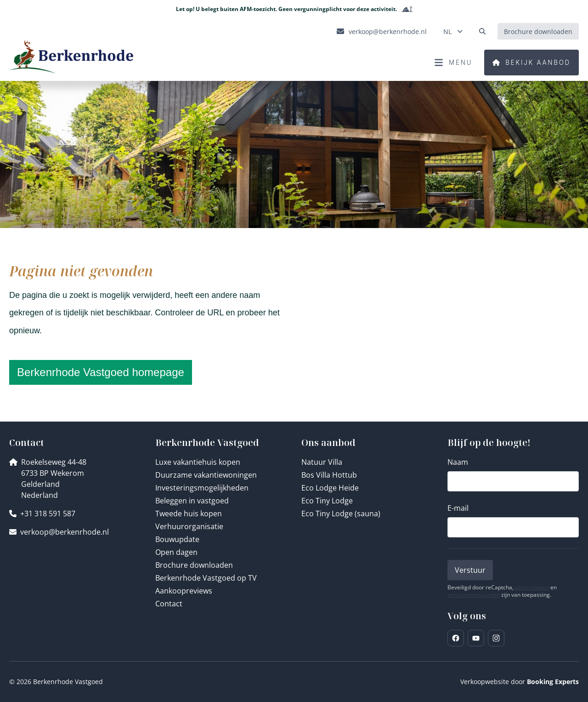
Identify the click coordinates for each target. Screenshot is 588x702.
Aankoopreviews (184, 591)
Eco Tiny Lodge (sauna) (341, 514)
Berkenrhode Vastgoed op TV (206, 578)
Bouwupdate (177, 539)
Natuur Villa (322, 462)
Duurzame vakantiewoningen (206, 475)
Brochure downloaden (194, 565)
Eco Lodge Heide (330, 488)
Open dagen (176, 552)
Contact (169, 604)
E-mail (458, 508)
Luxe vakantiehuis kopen (198, 462)
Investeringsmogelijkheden (202, 488)
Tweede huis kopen (189, 514)
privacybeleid (532, 588)
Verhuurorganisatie (189, 526)
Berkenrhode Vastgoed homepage (101, 372)
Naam (458, 462)
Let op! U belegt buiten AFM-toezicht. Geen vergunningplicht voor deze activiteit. (294, 9)
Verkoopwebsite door (520, 682)
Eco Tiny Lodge (327, 501)
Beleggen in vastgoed (192, 501)
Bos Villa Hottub (329, 475)
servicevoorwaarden (474, 595)
